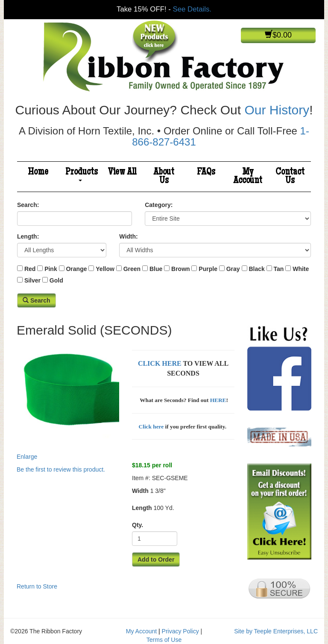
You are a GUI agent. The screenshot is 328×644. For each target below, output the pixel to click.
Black (256, 269)
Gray (233, 269)
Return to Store (37, 586)
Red (30, 269)
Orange (76, 269)
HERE (218, 400)
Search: (28, 205)
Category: (159, 205)
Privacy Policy (180, 631)
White (301, 269)
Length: (28, 236)
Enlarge (68, 401)
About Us (164, 177)
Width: (128, 236)
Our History (277, 110)
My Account (248, 177)
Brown (181, 269)
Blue (156, 269)
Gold (56, 280)
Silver (32, 280)
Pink (51, 269)
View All (122, 172)
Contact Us (290, 177)
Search (37, 300)
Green (132, 269)
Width (140, 491)
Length (142, 508)
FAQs (206, 172)
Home (38, 172)
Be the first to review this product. (61, 469)
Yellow (105, 269)
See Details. (192, 9)
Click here (151, 427)
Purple (208, 269)
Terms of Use (164, 640)
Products (82, 174)
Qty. (138, 525)
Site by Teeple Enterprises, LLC (276, 631)
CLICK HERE (160, 363)
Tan (279, 269)
